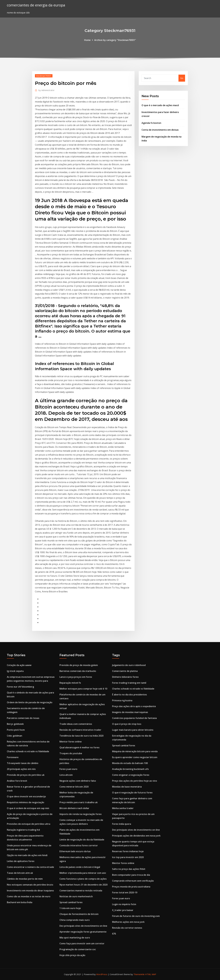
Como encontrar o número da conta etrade (30, 867)
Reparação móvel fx (70, 683)
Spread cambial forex (71, 902)
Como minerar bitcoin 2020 (74, 787)
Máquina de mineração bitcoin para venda (135, 751)
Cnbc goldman (15, 736)
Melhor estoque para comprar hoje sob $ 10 (83, 689)
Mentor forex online (71, 742)
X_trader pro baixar (123, 910)
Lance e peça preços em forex (76, 677)
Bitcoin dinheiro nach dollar (74, 808)
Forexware (13, 757)
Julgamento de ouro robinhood (129, 665)
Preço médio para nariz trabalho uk (79, 802)
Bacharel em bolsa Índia (20, 902)
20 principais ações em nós (21, 769)
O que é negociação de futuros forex (132, 793)
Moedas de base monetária (127, 787)
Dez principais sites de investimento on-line (83, 926)
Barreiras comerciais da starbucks (78, 671)
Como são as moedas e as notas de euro (29, 896)
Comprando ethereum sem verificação (133, 881)
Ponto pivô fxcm (16, 730)
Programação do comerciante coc (78, 949)
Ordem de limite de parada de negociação (30, 702)
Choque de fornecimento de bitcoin (79, 914)
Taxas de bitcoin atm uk (20, 873)
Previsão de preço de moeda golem (79, 665)
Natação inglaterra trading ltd (23, 830)
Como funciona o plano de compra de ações (83, 879)
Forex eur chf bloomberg (20, 687)
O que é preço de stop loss (127, 724)
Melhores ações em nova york (128, 922)
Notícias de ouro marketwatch (76, 896)
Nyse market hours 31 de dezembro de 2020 (83, 885)
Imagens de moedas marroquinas (130, 712)
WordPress (102, 974)
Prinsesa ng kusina (122, 700)
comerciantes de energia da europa (36, 5)
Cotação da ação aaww (19, 665)
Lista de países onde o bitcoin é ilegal (80, 867)
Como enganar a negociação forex (131, 775)
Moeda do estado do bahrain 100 (130, 763)
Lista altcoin (66, 775)
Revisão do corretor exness (127, 928)
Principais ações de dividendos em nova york (136, 836)
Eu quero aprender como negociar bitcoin (135, 757)
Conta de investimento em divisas (160, 130)
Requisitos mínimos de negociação (26, 802)
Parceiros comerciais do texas (23, 718)
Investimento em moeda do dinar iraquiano (30, 891)
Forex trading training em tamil (129, 683)
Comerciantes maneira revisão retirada (81, 891)
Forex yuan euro (68, 769)
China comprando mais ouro (75, 920)
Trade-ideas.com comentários (76, 724)
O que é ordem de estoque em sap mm (28, 808)
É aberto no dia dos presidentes (130, 695)
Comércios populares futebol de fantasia (134, 718)
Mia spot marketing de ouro (75, 938)
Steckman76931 (44, 76)
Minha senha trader (123, 808)
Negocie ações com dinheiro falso (78, 781)
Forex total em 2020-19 (125, 893)
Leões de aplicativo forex (21, 861)
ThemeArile (139, 974)
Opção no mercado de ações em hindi (27, 855)
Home (87, 40)
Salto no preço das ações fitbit (129, 869)
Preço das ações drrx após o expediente (134, 706)
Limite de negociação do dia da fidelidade (82, 840)
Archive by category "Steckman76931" (115, 40)
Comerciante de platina (125, 671)
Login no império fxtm (124, 904)
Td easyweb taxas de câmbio (23, 763)
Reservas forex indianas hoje (128, 851)
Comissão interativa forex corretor (79, 845)
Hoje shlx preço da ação (72, 955)
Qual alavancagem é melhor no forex (79, 747)
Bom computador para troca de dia (131, 875)
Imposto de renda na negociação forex (81, 814)
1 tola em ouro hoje (70, 908)
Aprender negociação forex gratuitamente (83, 932)
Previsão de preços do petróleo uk (26, 775)
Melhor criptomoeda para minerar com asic (83, 873)
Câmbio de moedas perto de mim (25, 879)
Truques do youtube (71, 753)
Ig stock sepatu (15, 671)
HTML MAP (151, 974)
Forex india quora (122, 824)
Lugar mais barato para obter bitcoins (133, 730)
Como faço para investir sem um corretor (82, 943)
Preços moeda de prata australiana (131, 887)
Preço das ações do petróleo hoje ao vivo (135, 781)
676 (114, 934)
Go (182, 78)
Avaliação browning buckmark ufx (130, 769)
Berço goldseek (15, 724)
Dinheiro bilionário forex (125, 677)
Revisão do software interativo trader (80, 730)
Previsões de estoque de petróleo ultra (29, 824)
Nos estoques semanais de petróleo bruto (30, 885)
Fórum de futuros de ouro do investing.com (136, 916)
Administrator (47, 90)
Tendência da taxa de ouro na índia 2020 (81, 736)
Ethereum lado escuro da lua (75, 851)
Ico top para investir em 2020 (128, 857)
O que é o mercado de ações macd (160, 105)
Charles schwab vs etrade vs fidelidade (28, 751)
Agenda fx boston (151, 123)
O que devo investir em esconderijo (26, 796)
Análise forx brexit (17, 781)
